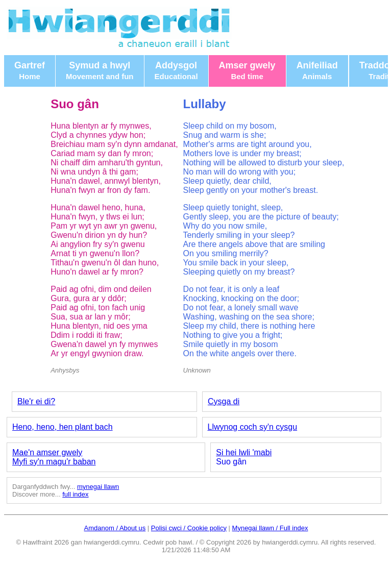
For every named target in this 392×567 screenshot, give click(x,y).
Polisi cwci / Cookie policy (189, 528)
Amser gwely (247, 70)
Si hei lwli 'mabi (244, 452)
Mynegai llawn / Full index (270, 528)
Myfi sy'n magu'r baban (54, 462)
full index (75, 494)
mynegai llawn (98, 487)
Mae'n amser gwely (47, 452)
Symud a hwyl (100, 70)
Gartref (30, 70)
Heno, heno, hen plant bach (63, 427)
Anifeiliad (317, 70)
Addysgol (176, 70)
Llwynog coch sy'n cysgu (253, 427)
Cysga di (224, 401)
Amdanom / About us (115, 528)
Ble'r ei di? (36, 401)
